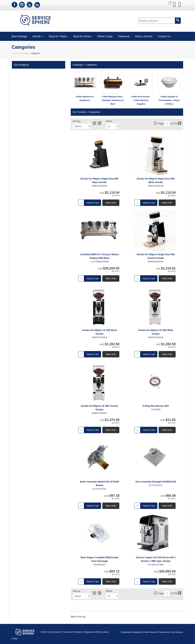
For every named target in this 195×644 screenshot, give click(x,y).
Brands (38, 36)
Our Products (24, 53)
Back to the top (78, 617)
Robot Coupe (105, 36)
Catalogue (78, 65)
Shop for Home (82, 36)
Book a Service (144, 36)
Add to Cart (93, 203)
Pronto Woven (150, 632)
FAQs (15, 639)
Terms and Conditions (72, 632)
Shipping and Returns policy (96, 632)
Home (15, 53)
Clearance (124, 36)
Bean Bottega (19, 36)
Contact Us (164, 36)
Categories (91, 65)
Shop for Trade (58, 36)
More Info (111, 203)
